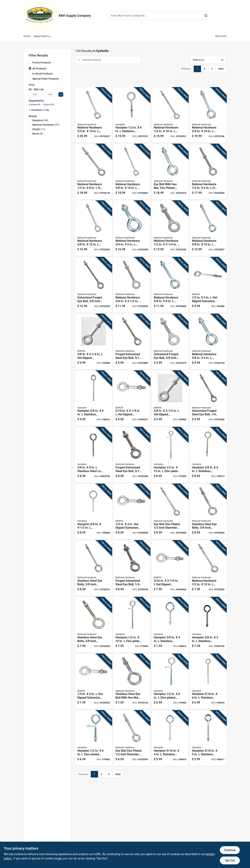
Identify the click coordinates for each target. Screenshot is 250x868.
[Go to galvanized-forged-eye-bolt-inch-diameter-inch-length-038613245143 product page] (94, 285)
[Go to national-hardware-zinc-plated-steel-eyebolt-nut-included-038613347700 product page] (132, 172)
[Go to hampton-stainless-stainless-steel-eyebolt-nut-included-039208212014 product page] (208, 738)
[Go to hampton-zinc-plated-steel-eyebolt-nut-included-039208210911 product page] (170, 455)
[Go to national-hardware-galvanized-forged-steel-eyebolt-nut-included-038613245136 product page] (132, 285)
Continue (230, 850)
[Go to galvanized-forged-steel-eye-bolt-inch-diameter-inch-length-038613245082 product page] (208, 398)
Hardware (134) (40, 110)
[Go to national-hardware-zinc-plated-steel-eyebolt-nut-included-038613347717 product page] (132, 228)
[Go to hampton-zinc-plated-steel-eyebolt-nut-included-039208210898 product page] (170, 682)
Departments (41, 36)
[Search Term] (159, 16)
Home (27, 36)
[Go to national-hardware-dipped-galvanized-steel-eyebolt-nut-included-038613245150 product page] (170, 228)
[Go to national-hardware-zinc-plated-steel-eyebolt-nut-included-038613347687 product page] (208, 228)
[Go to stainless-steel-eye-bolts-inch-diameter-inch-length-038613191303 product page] (208, 512)
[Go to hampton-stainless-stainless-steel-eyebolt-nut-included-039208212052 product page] (208, 455)
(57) (46, 125)
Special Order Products (46, 79)
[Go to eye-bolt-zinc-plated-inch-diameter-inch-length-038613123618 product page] (170, 512)
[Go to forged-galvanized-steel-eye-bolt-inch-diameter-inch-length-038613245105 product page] (132, 455)
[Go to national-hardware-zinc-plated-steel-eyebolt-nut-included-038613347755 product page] (94, 115)
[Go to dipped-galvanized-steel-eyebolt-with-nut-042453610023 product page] (170, 398)
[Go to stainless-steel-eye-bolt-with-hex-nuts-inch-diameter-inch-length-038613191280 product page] (132, 682)
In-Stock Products (42, 74)
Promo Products (42, 63)
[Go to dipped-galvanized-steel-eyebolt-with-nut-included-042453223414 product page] (208, 285)
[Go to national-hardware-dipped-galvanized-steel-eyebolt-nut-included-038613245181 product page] (170, 115)
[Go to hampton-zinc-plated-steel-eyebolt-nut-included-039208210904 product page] (132, 625)
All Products (39, 69)
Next (221, 69)
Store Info (221, 36)
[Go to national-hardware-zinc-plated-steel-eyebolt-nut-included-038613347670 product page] (170, 285)
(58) (40, 120)
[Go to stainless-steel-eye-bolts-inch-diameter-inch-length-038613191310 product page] (94, 568)
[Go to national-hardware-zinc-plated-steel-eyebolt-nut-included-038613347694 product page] (94, 228)
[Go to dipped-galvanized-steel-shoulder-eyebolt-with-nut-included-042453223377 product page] (132, 512)
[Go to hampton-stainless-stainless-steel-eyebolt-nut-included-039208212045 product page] (208, 625)
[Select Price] (61, 94)
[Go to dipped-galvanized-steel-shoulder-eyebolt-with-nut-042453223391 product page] (132, 398)
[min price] (35, 94)
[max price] (50, 94)
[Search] (206, 15)
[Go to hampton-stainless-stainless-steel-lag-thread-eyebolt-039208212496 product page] (208, 682)
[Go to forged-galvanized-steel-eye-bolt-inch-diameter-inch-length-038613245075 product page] (132, 568)
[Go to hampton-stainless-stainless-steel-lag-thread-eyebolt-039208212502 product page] (94, 512)
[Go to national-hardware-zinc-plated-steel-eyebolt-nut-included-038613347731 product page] (208, 115)
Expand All (49, 105)
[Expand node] (30, 110)
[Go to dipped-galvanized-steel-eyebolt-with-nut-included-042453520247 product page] (94, 342)
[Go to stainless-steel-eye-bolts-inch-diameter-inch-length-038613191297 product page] (94, 625)
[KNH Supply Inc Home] (40, 16)
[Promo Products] (30, 62)
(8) (38, 134)
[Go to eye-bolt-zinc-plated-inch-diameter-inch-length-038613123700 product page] (132, 738)
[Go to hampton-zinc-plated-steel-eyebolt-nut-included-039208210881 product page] (94, 738)
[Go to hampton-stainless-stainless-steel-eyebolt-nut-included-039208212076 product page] (132, 115)
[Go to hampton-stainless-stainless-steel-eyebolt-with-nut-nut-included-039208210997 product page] (170, 738)
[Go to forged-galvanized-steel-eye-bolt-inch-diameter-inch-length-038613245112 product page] (132, 342)
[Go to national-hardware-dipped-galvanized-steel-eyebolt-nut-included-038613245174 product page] (94, 172)
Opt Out (230, 860)
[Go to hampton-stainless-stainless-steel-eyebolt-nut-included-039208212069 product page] (94, 398)
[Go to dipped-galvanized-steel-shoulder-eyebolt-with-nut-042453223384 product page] (170, 568)
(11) (39, 129)
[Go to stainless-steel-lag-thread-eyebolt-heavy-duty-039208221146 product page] (94, 455)
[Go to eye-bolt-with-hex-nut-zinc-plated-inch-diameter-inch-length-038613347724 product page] (170, 172)
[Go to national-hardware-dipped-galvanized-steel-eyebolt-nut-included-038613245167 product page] (208, 172)
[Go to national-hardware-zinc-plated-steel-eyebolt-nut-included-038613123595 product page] (208, 568)
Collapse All (34, 105)
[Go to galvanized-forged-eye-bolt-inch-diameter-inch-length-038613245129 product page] (170, 342)
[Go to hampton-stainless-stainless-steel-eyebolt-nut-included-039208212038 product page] (170, 625)
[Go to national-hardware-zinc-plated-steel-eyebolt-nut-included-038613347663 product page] (208, 342)
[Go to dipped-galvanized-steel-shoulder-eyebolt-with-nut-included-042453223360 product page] (94, 682)
